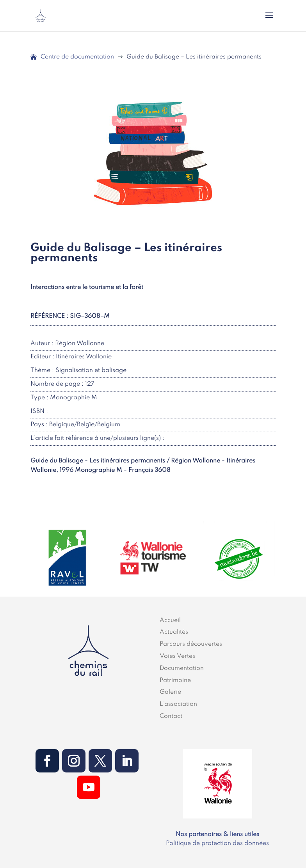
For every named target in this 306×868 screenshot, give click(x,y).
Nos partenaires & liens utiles (217, 834)
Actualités (174, 632)
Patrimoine (175, 680)
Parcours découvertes (191, 644)
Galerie (170, 692)
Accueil (170, 620)
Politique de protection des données (217, 843)
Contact (171, 716)
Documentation (182, 668)
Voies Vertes (177, 656)
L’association (178, 704)
